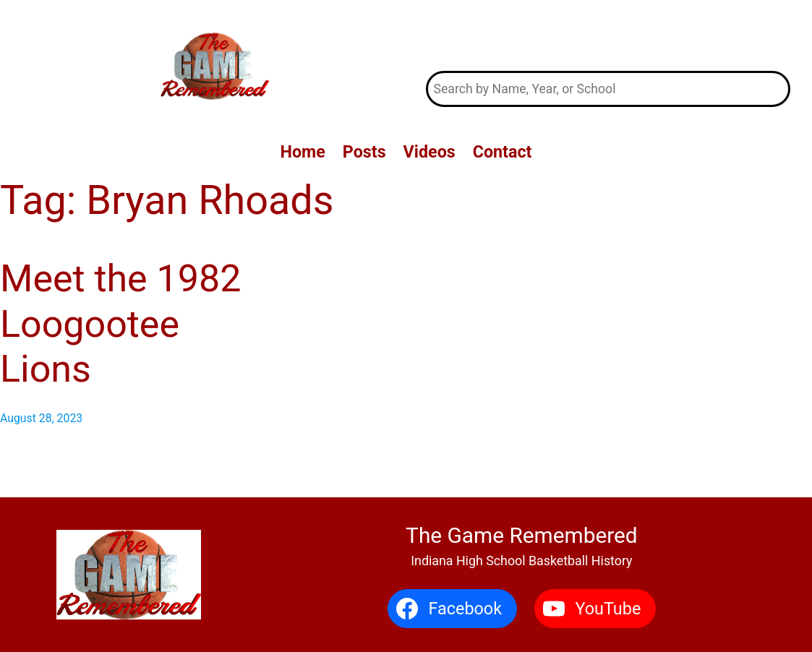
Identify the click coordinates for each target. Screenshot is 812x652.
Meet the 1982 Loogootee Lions (120, 324)
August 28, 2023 (41, 418)
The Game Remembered (608, 36)
